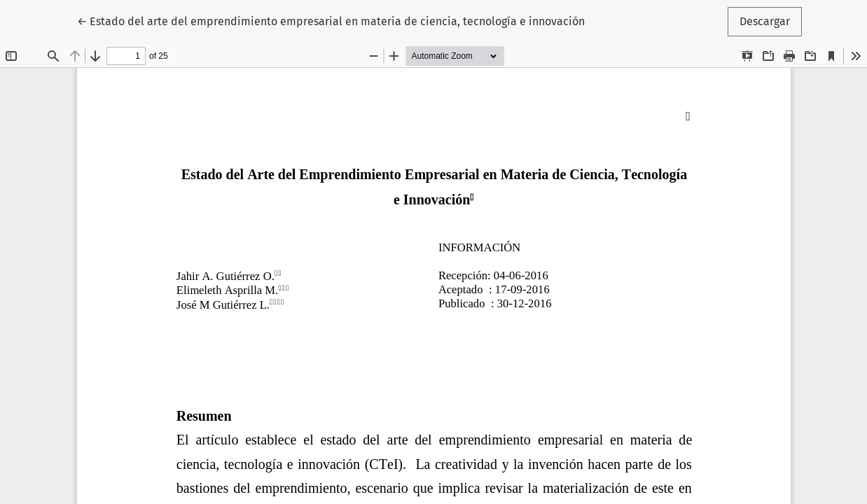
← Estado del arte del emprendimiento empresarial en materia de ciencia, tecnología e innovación (331, 20)
